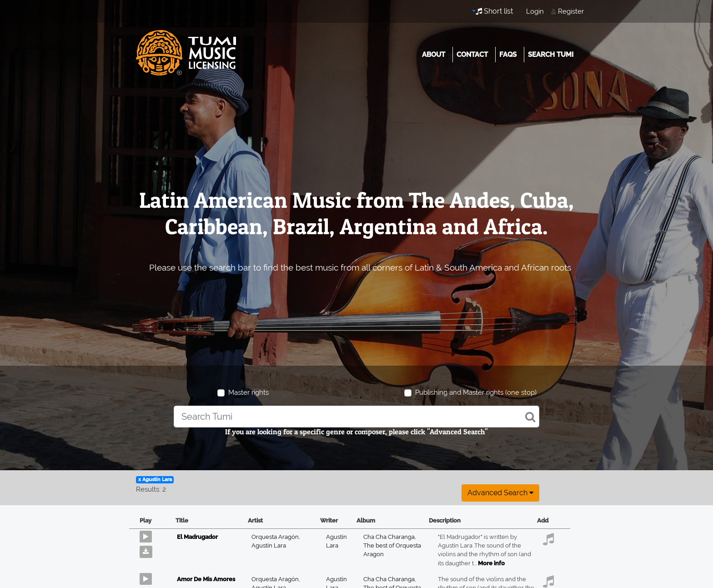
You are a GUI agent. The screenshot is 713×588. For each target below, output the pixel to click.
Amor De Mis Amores (206, 579)
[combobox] (356, 417)
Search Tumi (551, 55)
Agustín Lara (269, 545)
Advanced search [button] (500, 493)
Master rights (249, 392)
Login (535, 11)
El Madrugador (197, 537)
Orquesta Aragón (276, 537)
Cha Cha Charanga (390, 537)
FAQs (508, 55)
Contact (472, 55)
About (434, 55)
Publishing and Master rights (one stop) (476, 392)
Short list (494, 11)
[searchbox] (356, 417)
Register (571, 11)
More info (491, 563)
